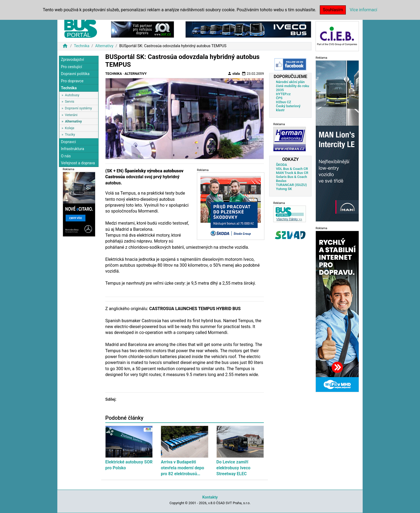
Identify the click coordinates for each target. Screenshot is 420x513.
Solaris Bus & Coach (291, 177)
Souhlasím (333, 10)
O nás (66, 156)
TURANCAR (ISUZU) (291, 185)
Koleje (70, 128)
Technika (82, 46)
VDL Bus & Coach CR (292, 169)
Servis (70, 101)
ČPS (279, 98)
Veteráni (71, 115)
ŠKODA (281, 165)
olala (234, 73)
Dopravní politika (75, 74)
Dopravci (68, 142)
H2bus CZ (284, 102)
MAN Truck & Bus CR (292, 173)
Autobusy (72, 95)
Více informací (363, 10)
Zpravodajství (72, 60)
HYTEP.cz (283, 94)
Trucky (70, 134)
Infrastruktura (72, 149)
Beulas (281, 181)
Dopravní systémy (78, 108)
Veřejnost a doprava (78, 163)
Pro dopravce (72, 81)
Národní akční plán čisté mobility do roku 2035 (292, 86)
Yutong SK (284, 189)
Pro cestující (71, 67)
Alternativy (104, 46)
